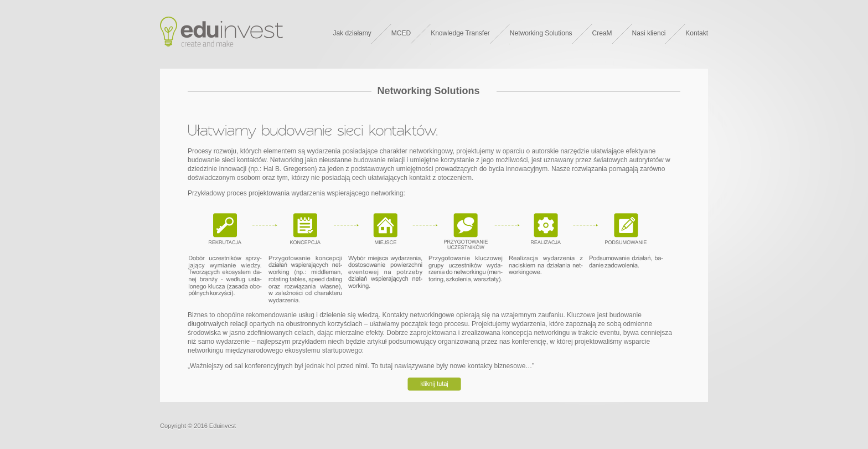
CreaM (602, 33)
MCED (401, 33)
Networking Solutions (541, 33)
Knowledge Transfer (460, 33)
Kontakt (697, 33)
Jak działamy (352, 33)
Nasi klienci (649, 33)
